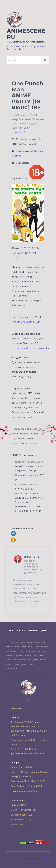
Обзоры (41, 47)
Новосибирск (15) (21, 820)
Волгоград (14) (20, 824)
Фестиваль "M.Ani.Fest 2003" (28, 781)
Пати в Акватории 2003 (25, 791)
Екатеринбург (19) (21, 815)
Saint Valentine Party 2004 (26, 786)
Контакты (14, 49)
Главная (13, 47)
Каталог (27, 47)
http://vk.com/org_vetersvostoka (30, 348)
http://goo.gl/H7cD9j (28, 322)
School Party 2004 (21, 767)
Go (45, 60)
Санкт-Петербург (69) (24, 810)
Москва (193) (18, 805)
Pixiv (46, 859)
